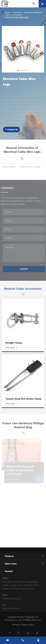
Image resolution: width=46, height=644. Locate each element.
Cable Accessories (13, 15)
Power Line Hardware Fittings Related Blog (23, 426)
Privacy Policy (28, 625)
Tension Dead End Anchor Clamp (23, 399)
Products (17, 12)
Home (7, 12)
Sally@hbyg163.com (12, 600)
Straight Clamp (14, 343)
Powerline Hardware (33, 12)
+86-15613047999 (11, 610)
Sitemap (16, 625)
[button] (18, 70)
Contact (9, 571)
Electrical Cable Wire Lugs (17, 17)
